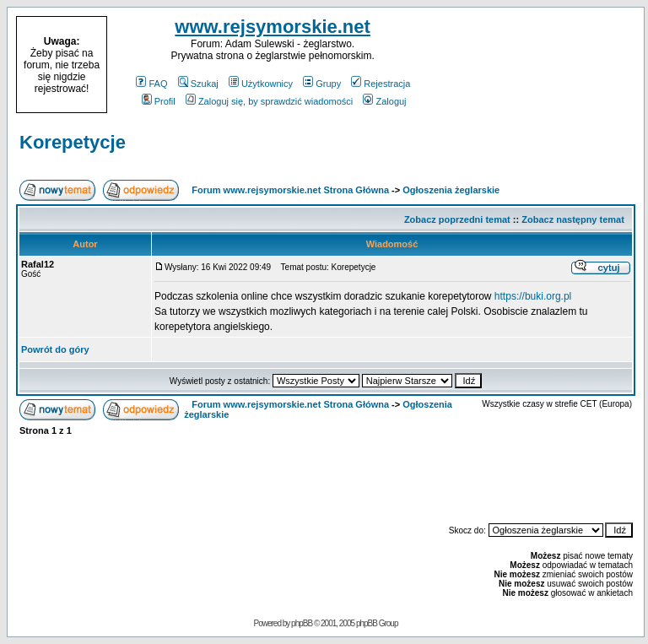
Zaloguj (384, 101)
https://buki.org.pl (533, 296)
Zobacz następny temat (573, 219)
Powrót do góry (55, 349)
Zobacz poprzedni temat (457, 219)
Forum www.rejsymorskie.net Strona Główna (290, 190)
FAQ (151, 84)
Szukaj (198, 84)
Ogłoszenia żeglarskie (451, 190)
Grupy (322, 84)
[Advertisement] (537, 65)
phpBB (302, 623)
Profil (159, 101)
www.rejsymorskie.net (273, 27)
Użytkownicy (261, 84)
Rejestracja (381, 84)
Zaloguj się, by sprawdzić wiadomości (269, 101)
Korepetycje (73, 142)
